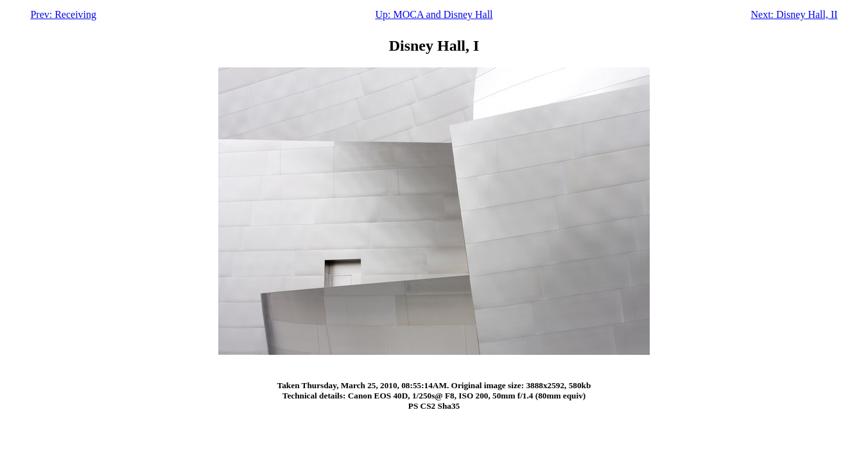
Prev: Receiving (63, 14)
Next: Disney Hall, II (794, 14)
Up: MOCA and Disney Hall (434, 14)
